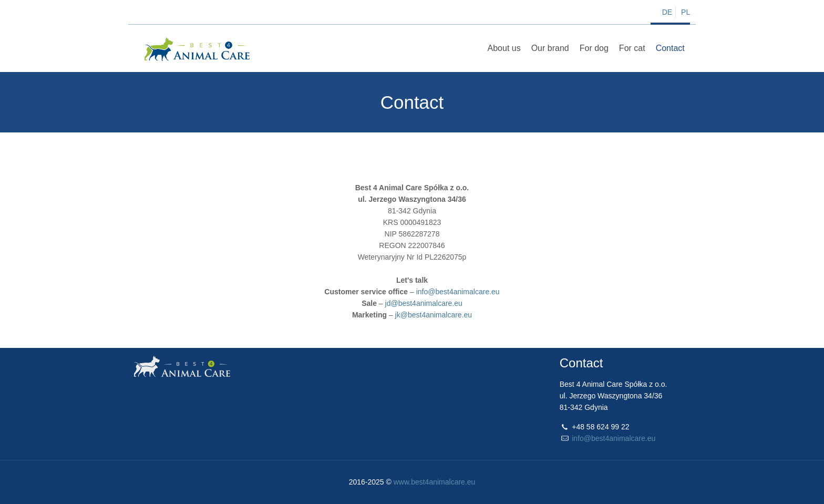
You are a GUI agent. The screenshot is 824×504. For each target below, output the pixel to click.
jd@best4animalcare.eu (424, 303)
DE (667, 12)
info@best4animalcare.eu (458, 292)
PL (686, 12)
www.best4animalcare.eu (435, 482)
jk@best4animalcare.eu (434, 315)
